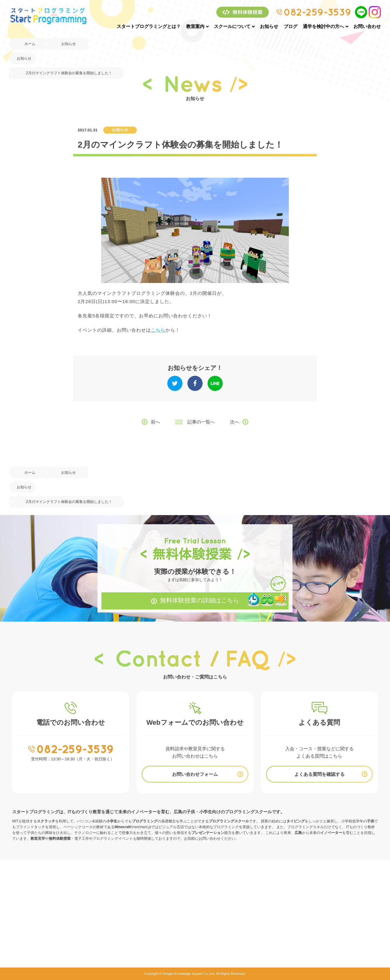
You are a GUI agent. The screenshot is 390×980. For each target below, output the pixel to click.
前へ (155, 422)
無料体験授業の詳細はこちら (200, 600)
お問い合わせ (367, 26)
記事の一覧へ (201, 422)
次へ (235, 422)
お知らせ (269, 26)
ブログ (291, 26)
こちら (158, 330)
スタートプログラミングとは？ (149, 26)
